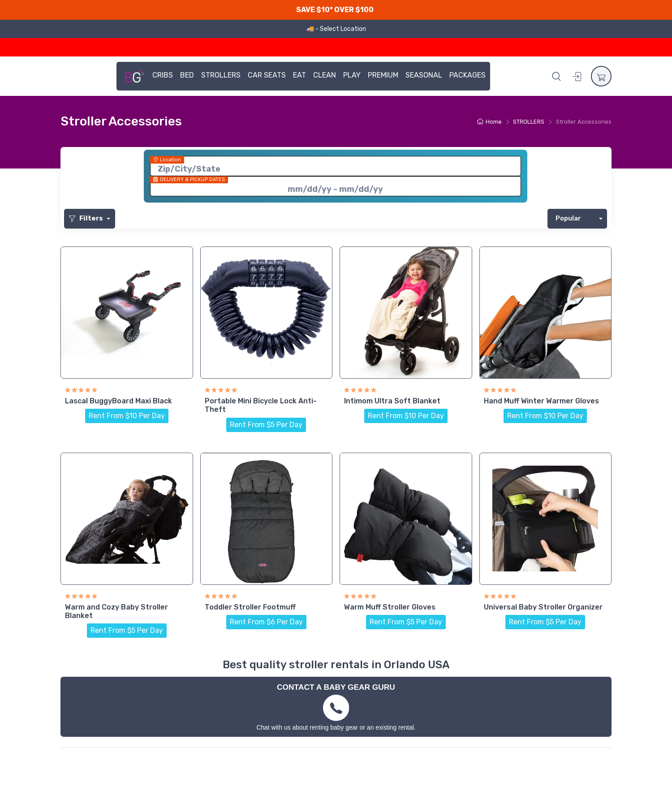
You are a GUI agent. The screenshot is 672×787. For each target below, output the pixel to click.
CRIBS (163, 75)
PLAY (352, 75)
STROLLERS (221, 75)
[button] (556, 76)
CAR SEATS (267, 75)
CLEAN (325, 75)
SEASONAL (424, 75)
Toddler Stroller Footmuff (250, 607)
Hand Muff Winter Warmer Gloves (541, 401)
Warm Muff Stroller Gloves (390, 607)
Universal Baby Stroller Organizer (543, 607)
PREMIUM (383, 75)
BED (187, 75)
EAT (299, 75)
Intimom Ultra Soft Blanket (392, 401)
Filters (87, 218)
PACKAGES (467, 75)
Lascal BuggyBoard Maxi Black (118, 401)
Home (489, 122)
